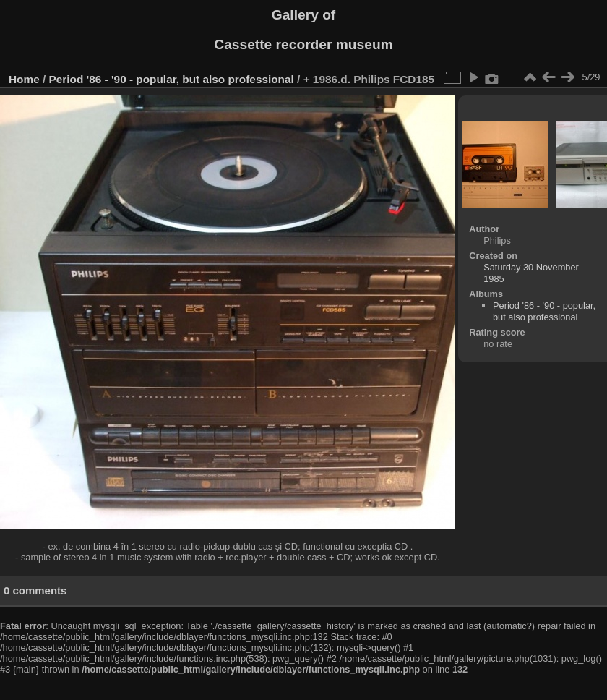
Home (24, 79)
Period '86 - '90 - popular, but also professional (172, 79)
